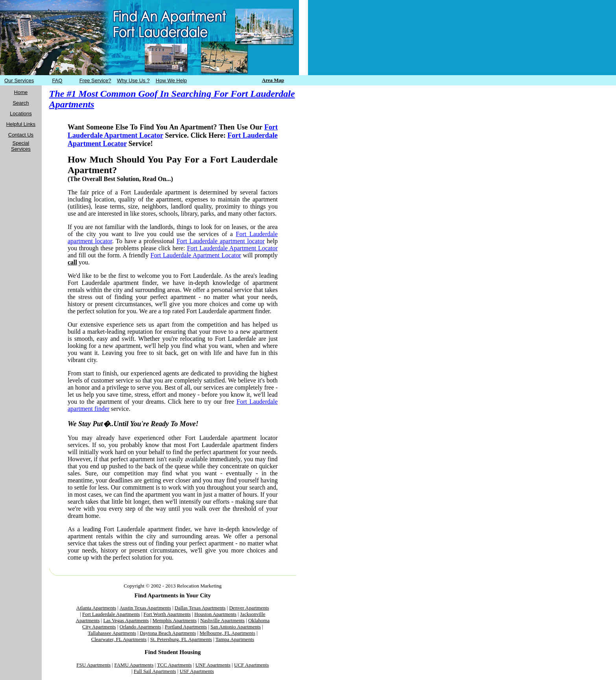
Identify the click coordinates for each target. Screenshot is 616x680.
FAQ (57, 80)
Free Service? (95, 80)
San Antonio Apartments (236, 627)
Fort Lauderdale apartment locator (221, 241)
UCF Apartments (251, 665)
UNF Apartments (213, 665)
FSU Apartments (93, 665)
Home (21, 92)
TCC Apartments (174, 665)
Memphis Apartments (175, 620)
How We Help (171, 80)
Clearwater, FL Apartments (119, 639)
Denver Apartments (249, 608)
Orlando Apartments (140, 627)
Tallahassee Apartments (112, 633)
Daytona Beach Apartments (168, 633)
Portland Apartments (186, 627)
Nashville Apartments (222, 620)
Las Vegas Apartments (126, 620)
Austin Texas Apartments (145, 608)
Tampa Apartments (235, 639)
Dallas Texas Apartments (200, 608)
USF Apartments (197, 671)
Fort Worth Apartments (167, 614)
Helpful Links (21, 124)
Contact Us (21, 135)
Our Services (19, 80)
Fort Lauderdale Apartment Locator (232, 248)
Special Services (21, 146)
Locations (21, 114)
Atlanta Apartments (96, 608)
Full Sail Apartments (155, 671)
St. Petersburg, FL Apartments (181, 639)
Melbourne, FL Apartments (227, 633)
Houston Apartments (215, 614)
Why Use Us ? (133, 80)
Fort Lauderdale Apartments (111, 614)
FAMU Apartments (134, 665)
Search (21, 103)
